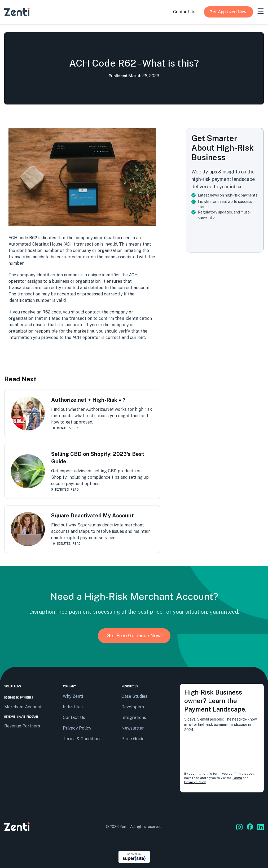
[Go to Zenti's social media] (239, 827)
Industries (73, 707)
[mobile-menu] (261, 11)
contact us (184, 12)
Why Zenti (73, 696)
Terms (237, 778)
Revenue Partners (22, 726)
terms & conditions (82, 739)
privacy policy (77, 728)
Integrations (134, 717)
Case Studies (134, 696)
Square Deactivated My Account (93, 516)
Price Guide (133, 739)
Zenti (124, 827)
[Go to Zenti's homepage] (17, 12)
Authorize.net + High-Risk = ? (88, 400)
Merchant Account (23, 707)
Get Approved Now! (229, 12)
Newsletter (133, 728)
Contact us (74, 717)
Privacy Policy (195, 782)
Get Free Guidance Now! (134, 636)
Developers (133, 707)
